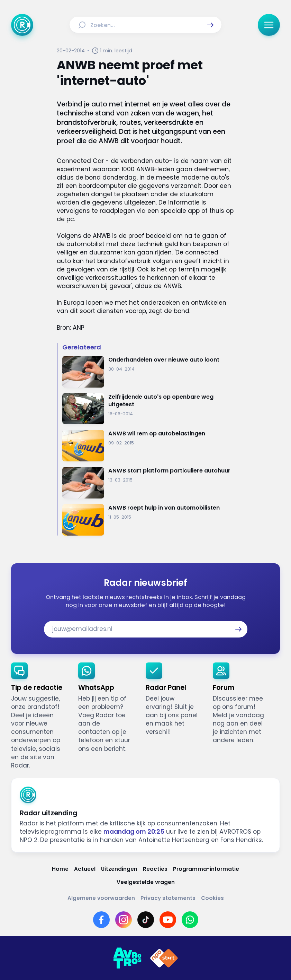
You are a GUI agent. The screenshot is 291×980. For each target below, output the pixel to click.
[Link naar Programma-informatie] (206, 869)
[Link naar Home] (60, 869)
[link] (39, 716)
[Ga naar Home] (22, 25)
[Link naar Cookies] (212, 898)
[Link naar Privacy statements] (168, 898)
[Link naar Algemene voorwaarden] (101, 898)
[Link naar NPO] (164, 958)
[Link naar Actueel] (85, 869)
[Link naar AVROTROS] (127, 958)
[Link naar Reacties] (155, 869)
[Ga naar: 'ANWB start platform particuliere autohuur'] (148, 483)
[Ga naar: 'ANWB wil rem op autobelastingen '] (148, 446)
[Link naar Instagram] (124, 920)
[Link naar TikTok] (146, 920)
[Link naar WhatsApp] (190, 920)
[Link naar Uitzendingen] (119, 869)
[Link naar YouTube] (168, 920)
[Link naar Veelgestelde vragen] (146, 882)
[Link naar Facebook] (101, 920)
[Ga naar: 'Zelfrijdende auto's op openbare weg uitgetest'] (148, 409)
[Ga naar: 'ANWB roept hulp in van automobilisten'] (148, 520)
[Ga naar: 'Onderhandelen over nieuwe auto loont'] (148, 372)
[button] (210, 25)
